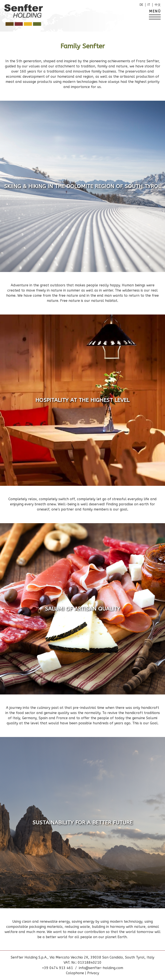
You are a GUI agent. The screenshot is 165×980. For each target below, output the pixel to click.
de (141, 5)
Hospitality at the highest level (82, 400)
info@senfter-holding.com (101, 968)
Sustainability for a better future (82, 823)
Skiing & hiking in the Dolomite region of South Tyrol (82, 186)
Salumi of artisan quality (83, 609)
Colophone (76, 973)
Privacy (93, 973)
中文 (158, 5)
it (149, 5)
